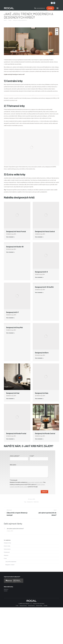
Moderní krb (36, 502)
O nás (5, 558)
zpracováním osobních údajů (35, 482)
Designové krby (7, 543)
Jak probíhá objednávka (11, 562)
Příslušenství (7, 552)
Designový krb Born (42, 353)
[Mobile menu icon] (57, 8)
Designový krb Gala (42, 393)
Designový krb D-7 (12, 312)
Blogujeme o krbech (10, 565)
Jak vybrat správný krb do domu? (15, 528)
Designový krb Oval (13, 393)
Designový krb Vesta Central (45, 231)
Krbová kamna (7, 549)
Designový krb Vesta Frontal (16, 231)
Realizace (6, 555)
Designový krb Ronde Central (45, 433)
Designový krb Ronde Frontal (16, 433)
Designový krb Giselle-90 (15, 247)
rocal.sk (6, 591)
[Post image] (5, 528)
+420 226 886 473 (40, 8)
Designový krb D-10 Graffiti (44, 287)
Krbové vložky (7, 546)
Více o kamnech (10, 237)
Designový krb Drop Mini (14, 327)
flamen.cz (6, 589)
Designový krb (30, 502)
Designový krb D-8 (41, 272)
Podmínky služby (23, 487)
